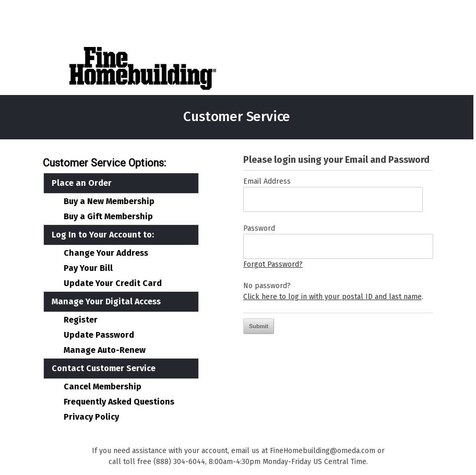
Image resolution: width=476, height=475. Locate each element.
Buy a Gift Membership (108, 217)
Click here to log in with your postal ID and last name (332, 297)
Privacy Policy (91, 417)
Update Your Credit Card (113, 283)
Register (81, 320)
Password (259, 228)
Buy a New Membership (109, 201)
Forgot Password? (273, 264)
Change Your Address (106, 253)
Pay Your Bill (88, 268)
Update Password (99, 335)
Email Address (267, 181)
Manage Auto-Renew (105, 350)
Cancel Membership (103, 387)
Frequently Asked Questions (119, 402)
